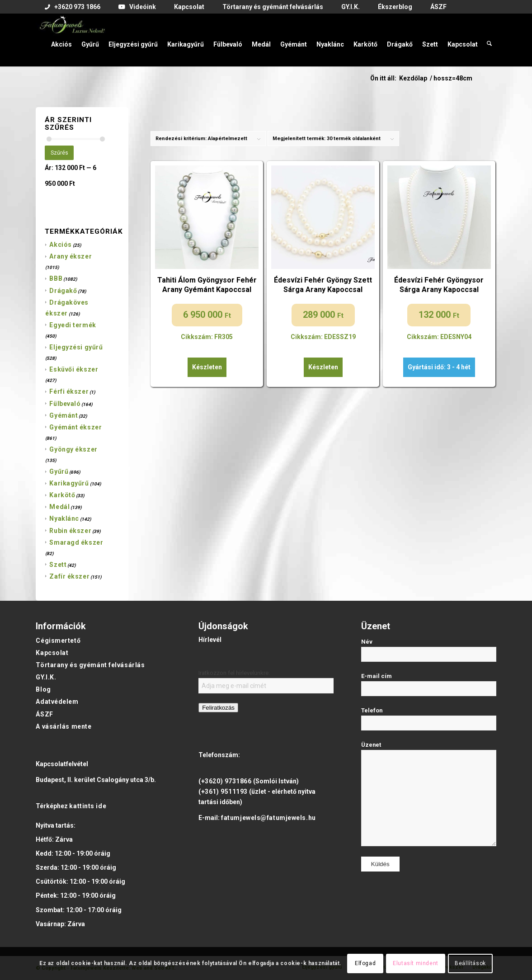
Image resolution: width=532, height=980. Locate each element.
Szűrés (59, 153)
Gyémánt (64, 415)
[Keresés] (489, 40)
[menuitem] (73, 7)
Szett (58, 565)
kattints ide (88, 806)
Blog (43, 689)
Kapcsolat (52, 653)
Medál (59, 507)
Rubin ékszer (70, 531)
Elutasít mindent (416, 963)
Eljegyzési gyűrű (76, 347)
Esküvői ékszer (74, 369)
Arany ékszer (71, 256)
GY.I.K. (46, 677)
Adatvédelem (57, 702)
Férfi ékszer (69, 391)
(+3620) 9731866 (225, 781)
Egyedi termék (73, 325)
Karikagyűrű (69, 483)
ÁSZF (44, 714)
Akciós (60, 245)
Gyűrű (59, 471)
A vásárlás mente (64, 726)
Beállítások (470, 963)
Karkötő (62, 495)
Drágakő (63, 291)
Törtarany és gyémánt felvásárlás (90, 665)
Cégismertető (58, 641)
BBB (56, 278)
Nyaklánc (64, 518)
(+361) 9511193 (223, 792)
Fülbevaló (65, 404)
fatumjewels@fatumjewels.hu (268, 818)
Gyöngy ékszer (73, 449)
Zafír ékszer (69, 576)
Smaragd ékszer (76, 542)
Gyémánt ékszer (75, 427)
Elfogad (365, 963)
